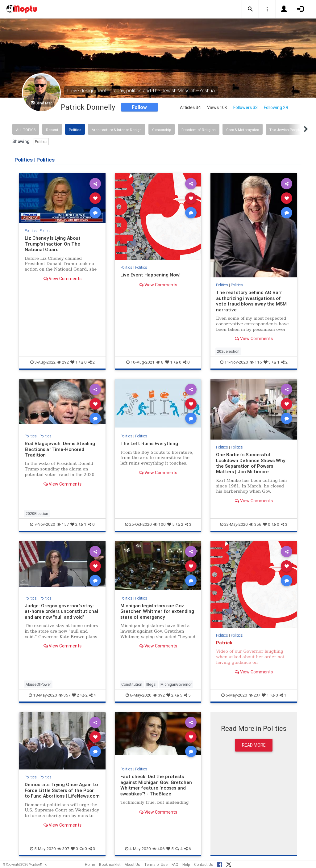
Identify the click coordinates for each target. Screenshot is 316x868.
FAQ (175, 864)
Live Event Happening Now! (151, 275)
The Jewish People (285, 130)
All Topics (26, 130)
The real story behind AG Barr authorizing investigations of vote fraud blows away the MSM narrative (252, 301)
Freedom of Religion (199, 130)
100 (160, 524)
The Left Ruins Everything (150, 443)
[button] (250, 9)
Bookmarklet (110, 864)
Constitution (132, 684)
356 (255, 524)
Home (90, 864)
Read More (254, 745)
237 (254, 695)
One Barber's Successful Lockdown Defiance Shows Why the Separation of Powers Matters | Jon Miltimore (251, 463)
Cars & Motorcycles (243, 130)
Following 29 (276, 107)
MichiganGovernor (176, 684)
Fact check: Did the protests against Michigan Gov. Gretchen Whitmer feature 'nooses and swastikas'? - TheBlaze (156, 785)
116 (256, 362)
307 (63, 849)
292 (63, 362)
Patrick (224, 643)
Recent (52, 130)
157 (63, 524)
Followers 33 (245, 107)
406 (159, 849)
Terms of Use (156, 864)
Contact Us (204, 864)
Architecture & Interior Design (117, 130)
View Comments (62, 279)
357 (64, 695)
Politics (75, 130)
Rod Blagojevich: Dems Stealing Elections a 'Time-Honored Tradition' (60, 449)
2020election (228, 351)
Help (186, 864)
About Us (132, 864)
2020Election (37, 514)
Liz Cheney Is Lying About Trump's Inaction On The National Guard (53, 244)
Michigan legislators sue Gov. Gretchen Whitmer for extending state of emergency (157, 611)
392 (159, 695)
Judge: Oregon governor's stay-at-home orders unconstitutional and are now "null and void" (61, 611)
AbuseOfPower (38, 684)
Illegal (151, 684)
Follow (139, 107)
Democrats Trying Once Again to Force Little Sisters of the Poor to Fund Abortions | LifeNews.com (62, 790)
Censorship (162, 130)
